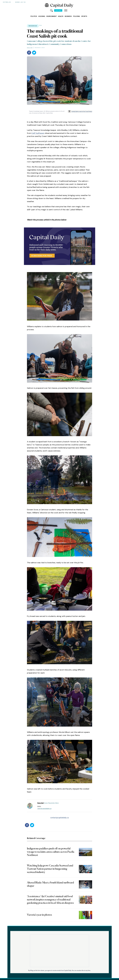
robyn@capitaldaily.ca (44, 809)
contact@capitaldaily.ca (59, 818)
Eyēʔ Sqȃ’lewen (38, 133)
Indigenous (33, 26)
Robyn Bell (30, 48)
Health (61, 16)
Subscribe (58, 10)
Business (68, 16)
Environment (52, 16)
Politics (34, 16)
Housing (42, 16)
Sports (84, 16)
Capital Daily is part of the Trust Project (82, 111)
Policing (76, 16)
